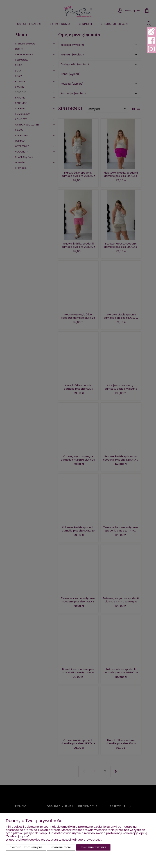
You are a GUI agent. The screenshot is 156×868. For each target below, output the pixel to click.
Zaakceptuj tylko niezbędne (26, 847)
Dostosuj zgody (61, 847)
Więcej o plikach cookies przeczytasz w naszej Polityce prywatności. (54, 840)
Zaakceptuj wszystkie (93, 847)
